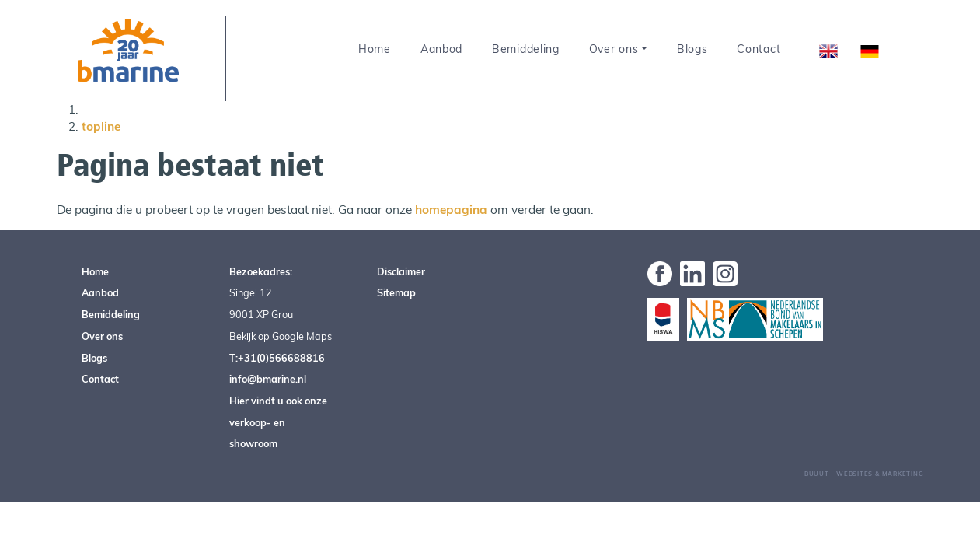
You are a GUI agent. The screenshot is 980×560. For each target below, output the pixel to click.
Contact (759, 49)
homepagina (451, 210)
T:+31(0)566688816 (277, 358)
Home (375, 49)
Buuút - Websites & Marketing (864, 474)
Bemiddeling (526, 49)
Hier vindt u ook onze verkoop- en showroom (278, 422)
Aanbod (441, 49)
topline (101, 126)
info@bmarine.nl (268, 379)
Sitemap (396, 292)
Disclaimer (401, 271)
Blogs (692, 49)
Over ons (614, 49)
